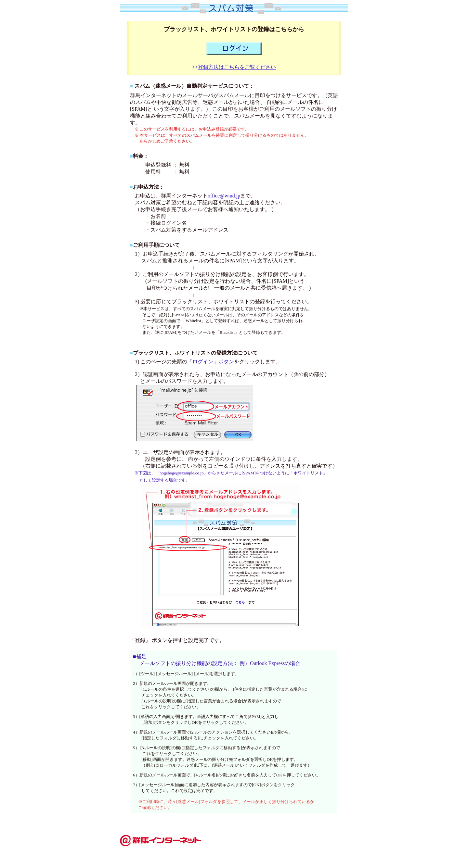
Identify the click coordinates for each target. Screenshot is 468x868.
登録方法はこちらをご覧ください (237, 67)
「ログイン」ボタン (211, 362)
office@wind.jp (224, 196)
